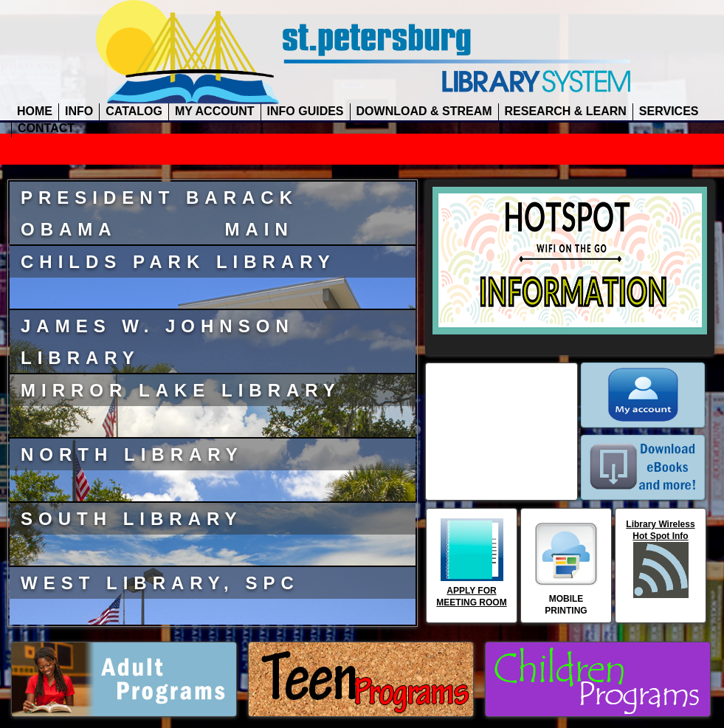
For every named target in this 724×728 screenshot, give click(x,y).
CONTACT (46, 128)
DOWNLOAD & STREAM (424, 111)
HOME (35, 111)
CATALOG (134, 111)
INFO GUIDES (306, 111)
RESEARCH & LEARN (566, 111)
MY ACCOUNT (215, 111)
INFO (79, 111)
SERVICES (669, 111)
